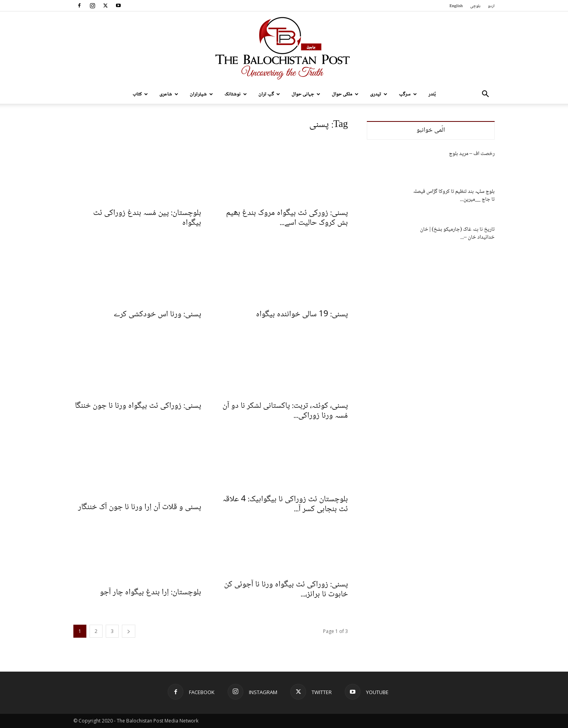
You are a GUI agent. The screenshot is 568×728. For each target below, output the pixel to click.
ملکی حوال (345, 94)
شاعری (169, 94)
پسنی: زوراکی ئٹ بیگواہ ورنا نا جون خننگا (138, 406)
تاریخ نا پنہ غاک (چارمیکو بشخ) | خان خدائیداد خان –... (457, 233)
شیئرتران (201, 94)
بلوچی (475, 6)
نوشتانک (236, 94)
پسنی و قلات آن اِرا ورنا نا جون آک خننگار (140, 507)
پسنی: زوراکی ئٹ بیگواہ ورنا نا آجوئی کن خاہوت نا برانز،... (286, 590)
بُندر (432, 94)
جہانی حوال (306, 94)
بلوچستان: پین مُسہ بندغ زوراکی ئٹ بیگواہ (147, 218)
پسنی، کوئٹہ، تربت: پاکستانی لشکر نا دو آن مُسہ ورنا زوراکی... (285, 411)
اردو (491, 6)
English (456, 6)
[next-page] (129, 631)
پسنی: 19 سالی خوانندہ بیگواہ (302, 315)
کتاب (140, 94)
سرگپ (408, 94)
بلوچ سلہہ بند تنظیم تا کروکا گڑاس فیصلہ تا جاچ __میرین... (454, 196)
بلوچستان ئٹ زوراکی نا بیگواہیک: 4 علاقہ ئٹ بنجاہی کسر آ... (285, 504)
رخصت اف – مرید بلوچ (472, 154)
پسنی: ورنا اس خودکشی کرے (157, 315)
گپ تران (269, 94)
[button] (485, 95)
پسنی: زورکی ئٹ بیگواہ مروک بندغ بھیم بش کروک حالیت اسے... (287, 218)
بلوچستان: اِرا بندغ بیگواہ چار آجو (150, 593)
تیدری (379, 94)
